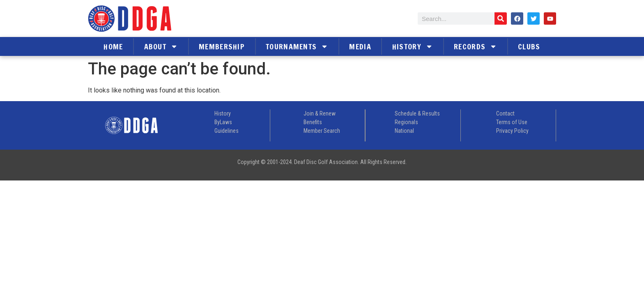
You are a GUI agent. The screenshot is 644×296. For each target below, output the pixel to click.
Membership (222, 46)
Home (113, 46)
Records (475, 46)
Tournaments (297, 46)
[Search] (501, 18)
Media (360, 46)
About (161, 46)
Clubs (529, 46)
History (413, 46)
